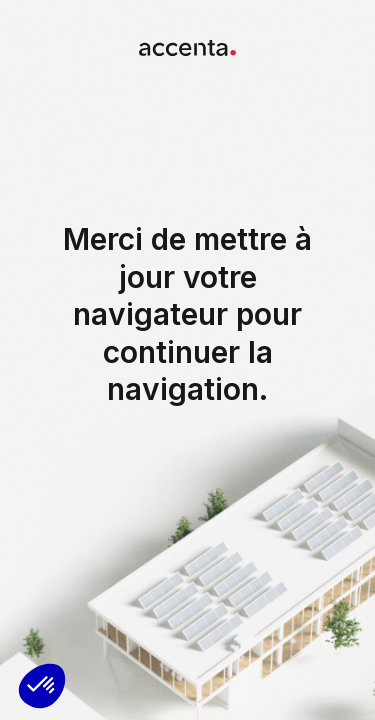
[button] (42, 686)
